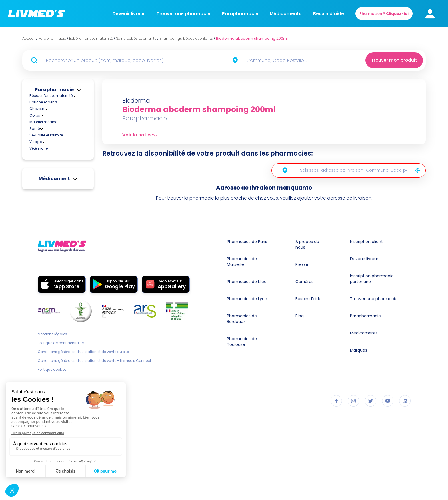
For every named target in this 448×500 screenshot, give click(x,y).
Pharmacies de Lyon (247, 387)
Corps (35, 253)
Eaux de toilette (52, 197)
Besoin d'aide (329, 14)
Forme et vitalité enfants (59, 202)
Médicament (54, 316)
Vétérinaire (39, 285)
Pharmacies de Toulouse (242, 429)
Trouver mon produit (394, 60)
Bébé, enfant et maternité (51, 96)
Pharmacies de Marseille (242, 349)
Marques (359, 438)
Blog (300, 404)
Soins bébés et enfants (54, 156)
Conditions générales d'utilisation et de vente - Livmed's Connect (94, 449)
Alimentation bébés (51, 112)
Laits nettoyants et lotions (61, 207)
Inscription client (366, 329)
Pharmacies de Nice (247, 369)
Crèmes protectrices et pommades (58, 184)
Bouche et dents (44, 239)
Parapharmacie (240, 14)
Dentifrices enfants (55, 192)
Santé (35, 266)
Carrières (304, 369)
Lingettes (46, 212)
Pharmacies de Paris (247, 329)
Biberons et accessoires (55, 131)
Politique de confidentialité (61, 431)
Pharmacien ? (384, 14)
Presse (302, 352)
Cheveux (37, 246)
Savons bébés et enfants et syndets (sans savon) (62, 220)
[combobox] (288, 60)
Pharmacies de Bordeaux (242, 407)
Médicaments (286, 14)
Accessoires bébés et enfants (59, 101)
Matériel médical (44, 259)
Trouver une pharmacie (183, 14)
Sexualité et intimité (46, 272)
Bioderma (136, 101)
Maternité (42, 149)
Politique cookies (52, 457)
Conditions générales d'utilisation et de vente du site (83, 440)
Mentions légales (52, 422)
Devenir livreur (129, 14)
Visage (36, 279)
